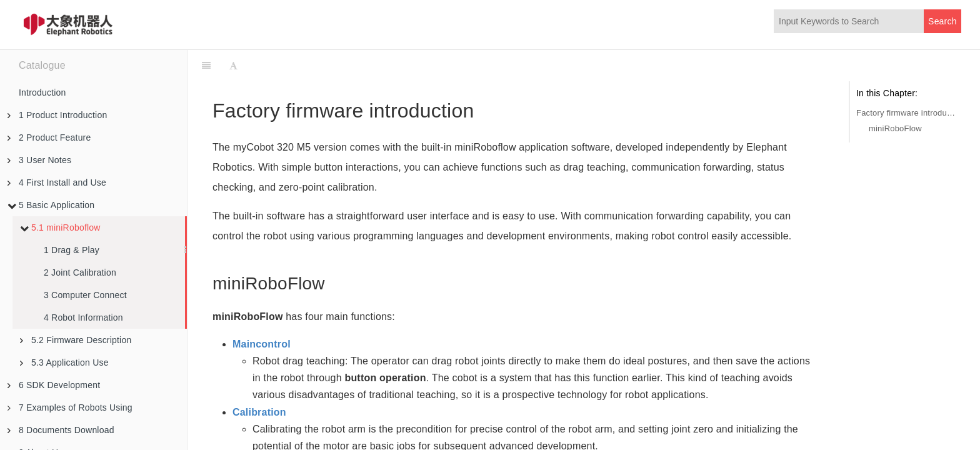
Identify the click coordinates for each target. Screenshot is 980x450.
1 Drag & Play (72, 250)
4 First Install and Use (57, 182)
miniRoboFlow (895, 128)
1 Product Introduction (57, 115)
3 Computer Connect (85, 295)
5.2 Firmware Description (76, 340)
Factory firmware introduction (906, 113)
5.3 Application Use (64, 362)
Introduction (42, 92)
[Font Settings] (233, 66)
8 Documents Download (61, 430)
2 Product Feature (49, 137)
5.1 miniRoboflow (60, 227)
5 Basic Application (51, 205)
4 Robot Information (83, 317)
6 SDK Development (54, 385)
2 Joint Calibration (80, 272)
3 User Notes (39, 160)
